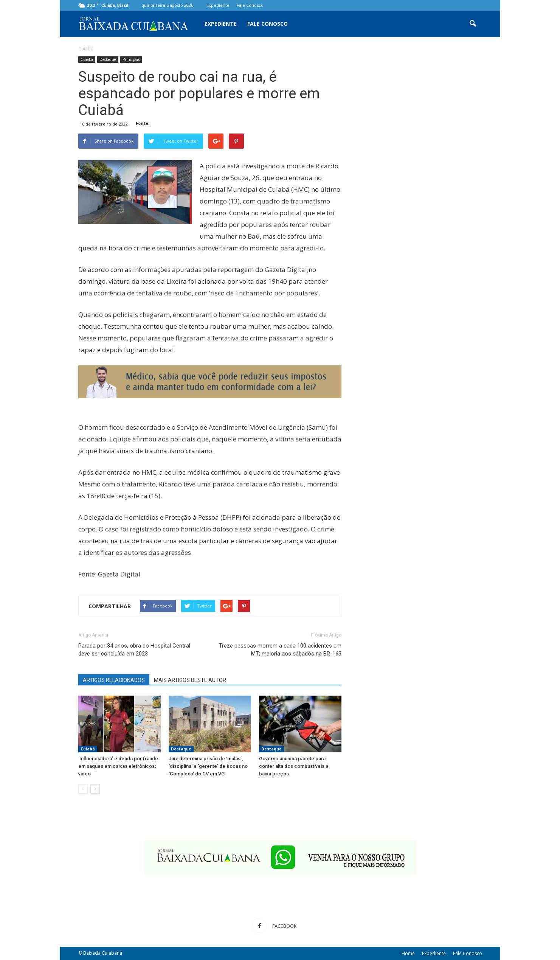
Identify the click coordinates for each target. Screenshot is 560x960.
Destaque (108, 59)
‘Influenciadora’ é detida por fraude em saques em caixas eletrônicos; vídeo (118, 766)
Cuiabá (87, 59)
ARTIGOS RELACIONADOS (114, 680)
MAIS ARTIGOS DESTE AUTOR (190, 680)
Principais (131, 59)
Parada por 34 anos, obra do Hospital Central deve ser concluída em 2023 (134, 650)
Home (408, 953)
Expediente (218, 5)
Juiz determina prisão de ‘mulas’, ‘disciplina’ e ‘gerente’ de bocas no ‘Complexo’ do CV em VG (208, 766)
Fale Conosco (250, 5)
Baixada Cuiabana (103, 953)
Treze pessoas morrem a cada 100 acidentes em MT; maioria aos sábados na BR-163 (280, 650)
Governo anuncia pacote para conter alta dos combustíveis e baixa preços (294, 766)
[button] (473, 24)
